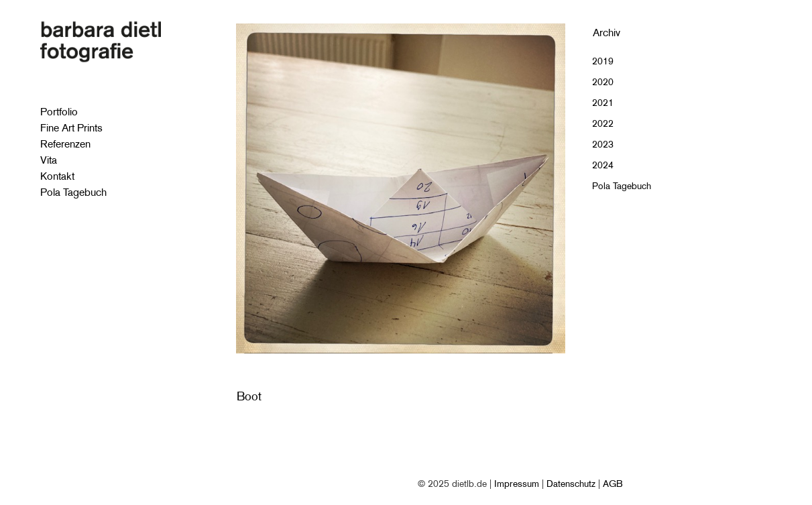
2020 (603, 82)
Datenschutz (571, 484)
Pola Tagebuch (622, 186)
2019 (603, 61)
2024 (603, 165)
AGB (613, 484)
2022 (603, 123)
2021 (603, 103)
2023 (603, 144)
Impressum (517, 484)
